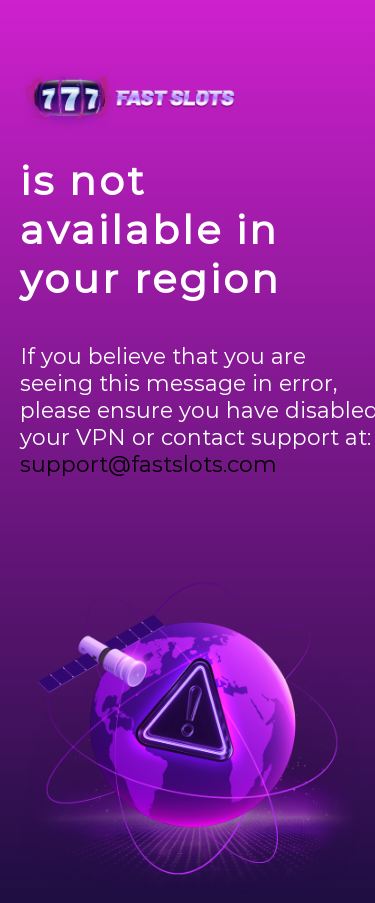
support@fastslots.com (148, 464)
